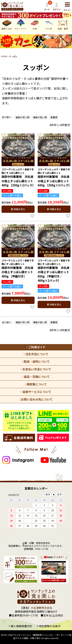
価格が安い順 (22, 117)
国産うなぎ (7, 24)
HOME (4, 56)
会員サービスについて (36, 392)
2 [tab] (32, 52)
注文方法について (36, 354)
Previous (3, 44)
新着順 (54, 117)
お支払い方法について (36, 369)
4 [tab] (38, 52)
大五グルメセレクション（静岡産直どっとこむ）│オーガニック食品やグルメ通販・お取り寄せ (40, 636)
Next (69, 44)
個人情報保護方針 (22, 626)
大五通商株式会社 (41, 608)
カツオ (49, 24)
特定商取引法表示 (50, 626)
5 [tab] (40, 52)
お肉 (35, 24)
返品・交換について (36, 377)
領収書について (36, 384)
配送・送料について (36, 361)
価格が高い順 (40, 117)
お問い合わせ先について (36, 399)
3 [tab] (35, 52)
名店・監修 (63, 24)
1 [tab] (30, 52)
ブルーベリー (21, 24)
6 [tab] (43, 52)
